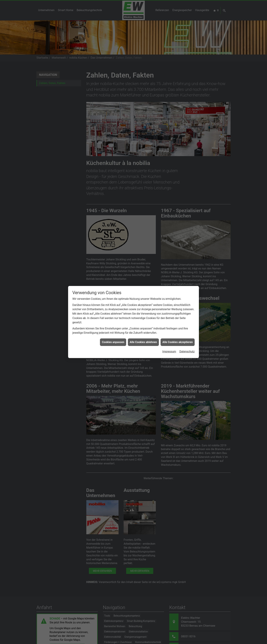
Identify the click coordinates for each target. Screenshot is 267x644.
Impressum (169, 347)
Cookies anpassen (113, 338)
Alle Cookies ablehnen (143, 338)
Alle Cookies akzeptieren (178, 338)
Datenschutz (187, 347)
